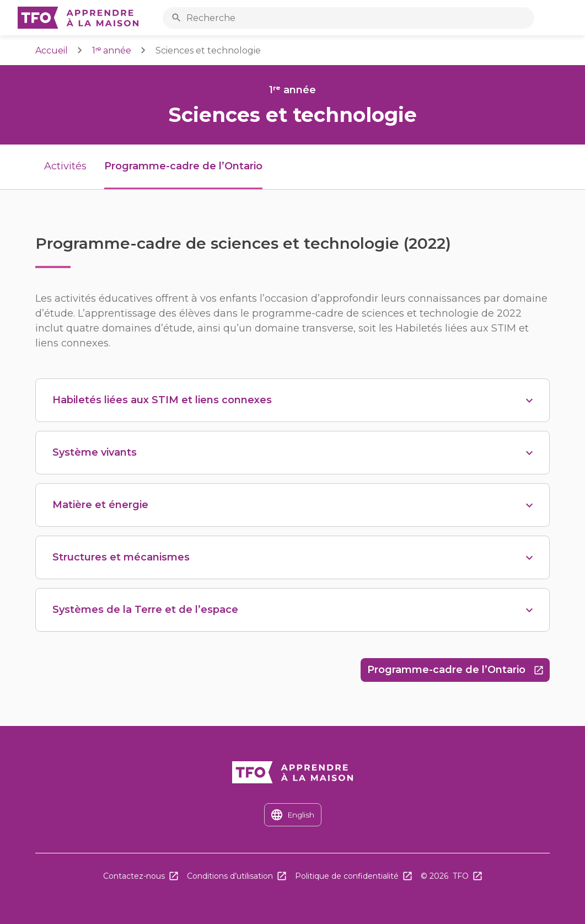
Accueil (52, 50)
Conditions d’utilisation (230, 876)
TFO (461, 876)
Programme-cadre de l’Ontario (458, 673)
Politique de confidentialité (347, 876)
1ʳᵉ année (112, 50)
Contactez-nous (134, 876)
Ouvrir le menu (565, 18)
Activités (65, 166)
